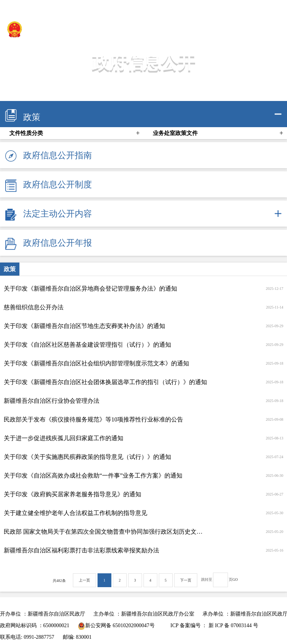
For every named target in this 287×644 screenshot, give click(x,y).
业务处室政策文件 (175, 133)
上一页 (84, 580)
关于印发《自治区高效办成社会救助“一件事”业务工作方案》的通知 (93, 476)
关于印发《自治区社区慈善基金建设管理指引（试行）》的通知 (87, 345)
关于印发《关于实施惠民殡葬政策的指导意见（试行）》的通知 (87, 457)
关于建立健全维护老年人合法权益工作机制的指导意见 (75, 513)
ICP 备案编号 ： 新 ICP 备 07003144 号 (214, 625)
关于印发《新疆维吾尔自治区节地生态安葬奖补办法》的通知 (84, 326)
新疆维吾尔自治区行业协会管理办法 (52, 401)
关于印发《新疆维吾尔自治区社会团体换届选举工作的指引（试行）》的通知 (105, 382)
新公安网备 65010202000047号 (116, 625)
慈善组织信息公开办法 (34, 307)
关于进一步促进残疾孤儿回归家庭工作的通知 (64, 438)
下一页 (186, 580)
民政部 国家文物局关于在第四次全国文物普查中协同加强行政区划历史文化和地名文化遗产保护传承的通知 (106, 532)
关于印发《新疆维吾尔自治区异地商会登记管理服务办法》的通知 (90, 289)
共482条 (59, 581)
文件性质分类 (26, 133)
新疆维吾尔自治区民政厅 (58, 29)
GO (235, 579)
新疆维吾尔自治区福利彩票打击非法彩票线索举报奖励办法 (81, 550)
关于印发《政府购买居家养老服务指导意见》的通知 (72, 494)
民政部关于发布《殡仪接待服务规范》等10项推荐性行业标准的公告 (93, 419)
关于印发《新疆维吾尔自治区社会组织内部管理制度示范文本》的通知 (96, 363)
